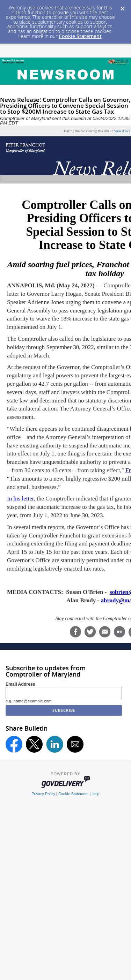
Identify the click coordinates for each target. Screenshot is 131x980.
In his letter (20, 499)
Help (95, 794)
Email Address (20, 684)
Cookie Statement (80, 36)
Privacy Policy (43, 794)
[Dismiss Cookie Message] (122, 7)
